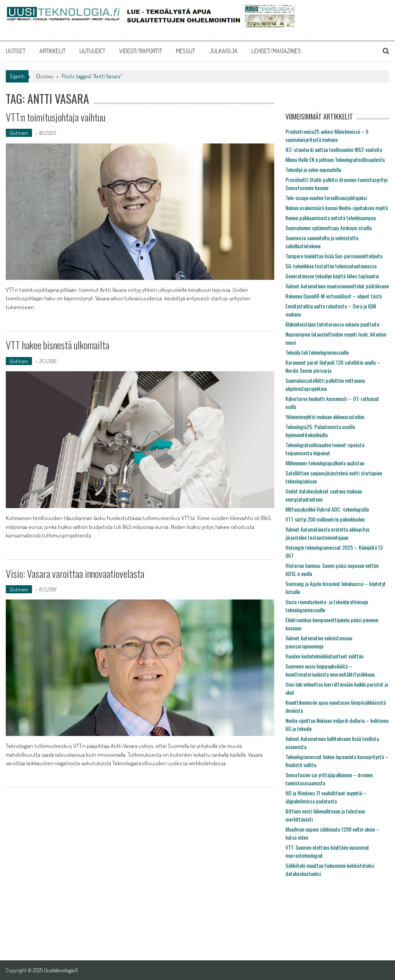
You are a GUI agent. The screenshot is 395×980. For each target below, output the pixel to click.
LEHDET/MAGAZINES (276, 51)
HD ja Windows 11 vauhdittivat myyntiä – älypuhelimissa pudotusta (326, 797)
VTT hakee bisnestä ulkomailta (57, 345)
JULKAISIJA (223, 51)
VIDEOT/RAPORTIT (141, 51)
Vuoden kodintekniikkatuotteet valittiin (324, 656)
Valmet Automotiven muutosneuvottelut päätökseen (337, 286)
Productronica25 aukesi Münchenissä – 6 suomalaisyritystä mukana (327, 135)
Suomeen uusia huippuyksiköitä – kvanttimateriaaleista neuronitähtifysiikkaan (330, 670)
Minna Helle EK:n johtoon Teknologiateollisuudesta (335, 159)
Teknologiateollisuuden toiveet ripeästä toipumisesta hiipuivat (325, 449)
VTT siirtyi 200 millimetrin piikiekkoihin (325, 519)
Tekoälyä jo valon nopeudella (313, 169)
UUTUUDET (92, 51)
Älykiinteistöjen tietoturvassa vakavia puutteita (332, 324)
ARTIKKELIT (52, 51)
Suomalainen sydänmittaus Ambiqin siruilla (328, 228)
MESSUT (186, 51)
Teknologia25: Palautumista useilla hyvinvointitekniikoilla (320, 431)
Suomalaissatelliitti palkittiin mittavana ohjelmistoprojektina (325, 384)
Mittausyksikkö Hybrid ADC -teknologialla (327, 509)
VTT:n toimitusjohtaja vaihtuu (56, 117)
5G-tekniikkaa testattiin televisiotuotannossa (331, 266)
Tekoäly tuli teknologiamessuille (317, 352)
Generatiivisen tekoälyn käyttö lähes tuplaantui (332, 276)
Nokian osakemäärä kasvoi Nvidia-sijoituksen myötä (337, 208)
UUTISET (16, 51)
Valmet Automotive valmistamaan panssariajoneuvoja (319, 642)
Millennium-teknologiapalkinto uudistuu (325, 463)
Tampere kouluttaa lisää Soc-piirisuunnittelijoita (334, 256)
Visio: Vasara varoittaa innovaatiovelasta (75, 573)
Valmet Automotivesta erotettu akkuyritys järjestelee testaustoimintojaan (327, 533)
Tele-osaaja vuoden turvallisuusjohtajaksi (326, 198)
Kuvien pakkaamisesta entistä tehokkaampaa (331, 218)
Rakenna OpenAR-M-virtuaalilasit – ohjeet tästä (333, 296)
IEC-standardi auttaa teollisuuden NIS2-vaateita (334, 149)
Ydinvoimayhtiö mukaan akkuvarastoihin (325, 417)
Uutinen (19, 133)
